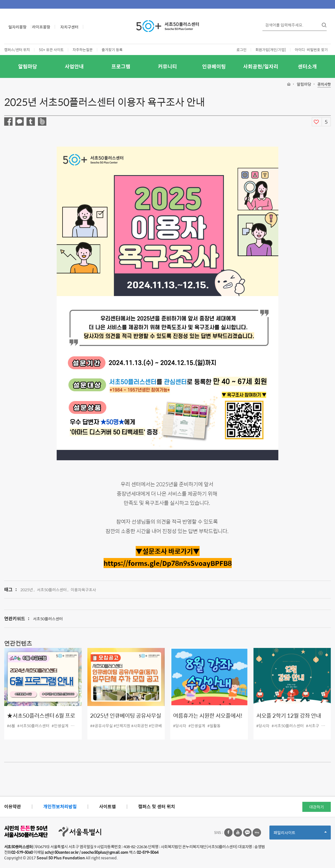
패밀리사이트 (300, 834)
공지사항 (324, 84)
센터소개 (307, 66)
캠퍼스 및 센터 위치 (157, 806)
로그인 (241, 50)
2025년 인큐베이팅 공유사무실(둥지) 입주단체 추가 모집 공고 (126, 720)
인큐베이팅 (214, 66)
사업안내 (74, 66)
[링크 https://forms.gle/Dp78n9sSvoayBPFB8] (168, 563)
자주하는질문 (83, 50)
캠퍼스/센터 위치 (17, 50)
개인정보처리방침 (60, 806)
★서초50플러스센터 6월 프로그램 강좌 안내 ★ (41, 720)
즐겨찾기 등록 (112, 50)
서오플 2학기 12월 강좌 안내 (289, 716)
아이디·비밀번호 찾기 (311, 50)
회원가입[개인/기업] (271, 50)
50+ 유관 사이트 (51, 50)
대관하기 (317, 807)
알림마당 (28, 66)
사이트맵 (107, 806)
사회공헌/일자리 (261, 66)
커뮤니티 (167, 66)
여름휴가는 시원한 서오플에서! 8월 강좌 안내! (208, 720)
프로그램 (121, 66)
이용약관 (13, 806)
